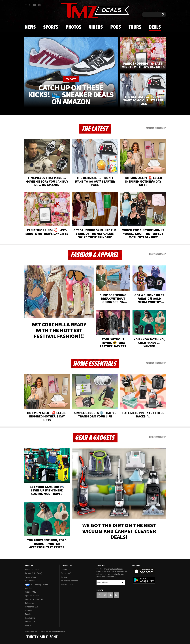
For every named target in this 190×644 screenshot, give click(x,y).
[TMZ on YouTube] (111, 595)
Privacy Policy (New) (34, 573)
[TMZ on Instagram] (40, 5)
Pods (116, 27)
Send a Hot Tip (67, 573)
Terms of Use (31, 577)
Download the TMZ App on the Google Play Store (144, 580)
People (28, 614)
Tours (135, 27)
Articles (28, 588)
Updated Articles (32, 596)
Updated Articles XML (34, 599)
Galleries (29, 611)
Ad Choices (30, 581)
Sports (51, 27)
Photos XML (30, 622)
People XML (30, 618)
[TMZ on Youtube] (35, 5)
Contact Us (65, 570)
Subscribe (123, 582)
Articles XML (31, 592)
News (30, 27)
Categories (30, 603)
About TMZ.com (32, 570)
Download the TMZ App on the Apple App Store (144, 571)
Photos (73, 27)
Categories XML (32, 607)
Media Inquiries (67, 584)
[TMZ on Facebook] (26, 5)
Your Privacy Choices (37, 584)
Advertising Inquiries (69, 581)
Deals (155, 27)
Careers (64, 577)
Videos (96, 27)
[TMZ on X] (30, 5)
